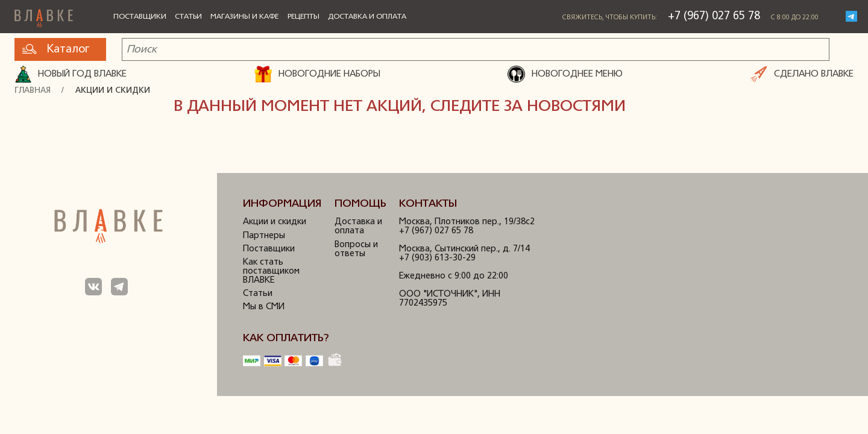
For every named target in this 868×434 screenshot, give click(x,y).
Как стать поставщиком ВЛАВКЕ (271, 272)
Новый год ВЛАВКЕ (71, 74)
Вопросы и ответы (356, 250)
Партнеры (264, 236)
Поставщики (140, 17)
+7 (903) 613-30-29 (437, 258)
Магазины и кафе (244, 17)
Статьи (188, 17)
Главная (33, 91)
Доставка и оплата (367, 17)
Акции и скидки (113, 91)
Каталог (56, 50)
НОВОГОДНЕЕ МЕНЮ (565, 74)
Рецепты (303, 17)
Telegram (851, 16)
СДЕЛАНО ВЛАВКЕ (802, 74)
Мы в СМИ (264, 307)
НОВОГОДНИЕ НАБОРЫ (317, 74)
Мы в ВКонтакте (94, 287)
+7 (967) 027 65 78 (714, 17)
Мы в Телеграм (120, 287)
